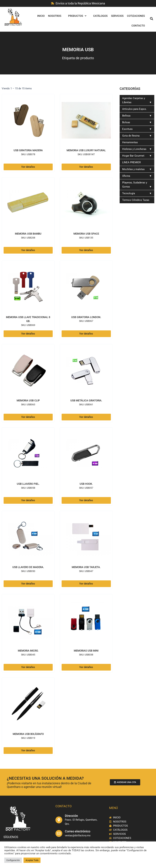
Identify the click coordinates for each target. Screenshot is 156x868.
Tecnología (137, 193)
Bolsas (137, 122)
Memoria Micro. (28, 650)
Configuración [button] (13, 860)
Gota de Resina (137, 136)
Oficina (137, 176)
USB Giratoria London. (86, 317)
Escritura (137, 129)
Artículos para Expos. (134, 109)
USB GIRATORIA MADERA (28, 150)
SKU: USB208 (28, 238)
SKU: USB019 (28, 738)
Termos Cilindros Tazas (137, 201)
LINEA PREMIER (131, 162)
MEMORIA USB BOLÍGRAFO (28, 734)
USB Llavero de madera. (28, 567)
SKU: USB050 (28, 571)
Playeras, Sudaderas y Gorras (137, 185)
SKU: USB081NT (86, 158)
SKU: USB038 (86, 654)
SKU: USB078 (28, 154)
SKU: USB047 (86, 571)
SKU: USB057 (86, 488)
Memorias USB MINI (86, 650)
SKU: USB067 (86, 321)
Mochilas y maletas (137, 169)
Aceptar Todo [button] (32, 860)
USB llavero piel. (28, 484)
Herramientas (130, 142)
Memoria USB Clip (28, 400)
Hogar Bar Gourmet (137, 156)
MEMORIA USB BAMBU (28, 233)
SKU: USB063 (28, 404)
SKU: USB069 (28, 325)
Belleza (137, 116)
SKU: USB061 (86, 404)
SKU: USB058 (28, 488)
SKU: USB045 (28, 654)
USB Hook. (86, 484)
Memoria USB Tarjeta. (86, 567)
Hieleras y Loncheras (137, 149)
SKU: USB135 (86, 238)
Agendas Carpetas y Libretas (137, 101)
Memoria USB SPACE (86, 233)
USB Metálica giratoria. (86, 400)
